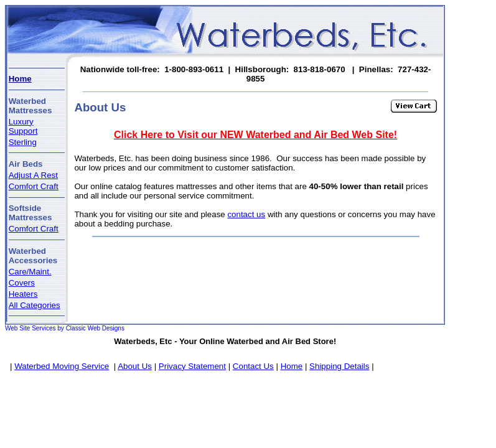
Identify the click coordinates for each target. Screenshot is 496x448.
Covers (22, 283)
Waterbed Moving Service (62, 366)
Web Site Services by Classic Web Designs (65, 328)
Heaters (23, 294)
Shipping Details (339, 366)
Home (20, 79)
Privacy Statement (192, 366)
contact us (246, 214)
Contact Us (253, 366)
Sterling (23, 142)
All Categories (35, 305)
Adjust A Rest (33, 175)
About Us (135, 366)
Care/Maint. (30, 272)
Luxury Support (23, 126)
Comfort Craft (34, 186)
